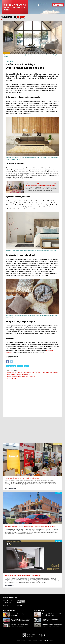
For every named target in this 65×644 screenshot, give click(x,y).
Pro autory (24, 641)
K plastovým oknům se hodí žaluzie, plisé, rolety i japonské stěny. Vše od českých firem (33, 372)
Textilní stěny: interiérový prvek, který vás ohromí (21, 376)
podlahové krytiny (11, 366)
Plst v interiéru (11, 378)
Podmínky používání (49, 641)
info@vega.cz (20, 605)
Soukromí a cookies (37, 641)
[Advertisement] (32, 398)
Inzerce (30, 641)
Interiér (26, 366)
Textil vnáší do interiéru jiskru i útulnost (18, 374)
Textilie (20, 366)
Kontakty (18, 641)
